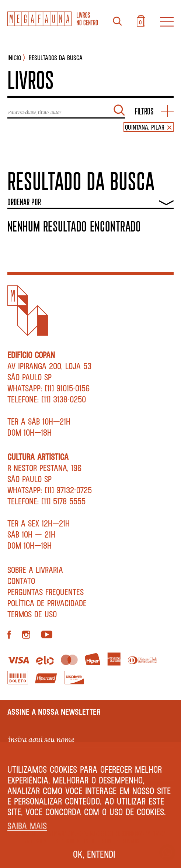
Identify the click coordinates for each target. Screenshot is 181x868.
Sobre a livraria (35, 570)
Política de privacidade (47, 603)
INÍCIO (14, 58)
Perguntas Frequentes (46, 592)
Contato (21, 581)
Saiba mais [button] (27, 826)
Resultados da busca (56, 58)
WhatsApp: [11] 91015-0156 (48, 388)
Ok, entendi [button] (94, 854)
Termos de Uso (32, 614)
